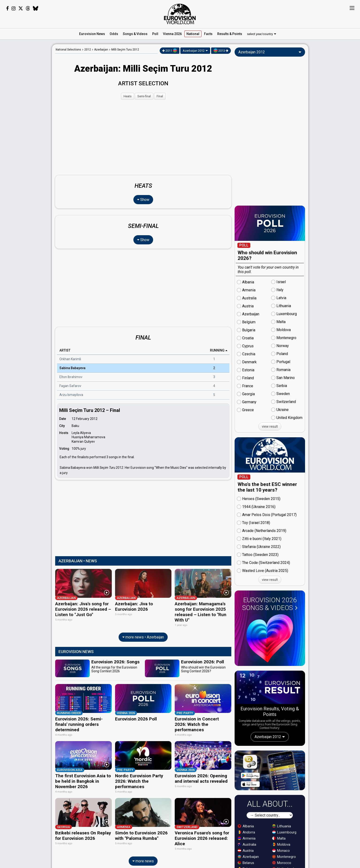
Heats (128, 96)
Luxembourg (284, 832)
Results (230, 34)
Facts (208, 34)
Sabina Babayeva (72, 368)
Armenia (247, 838)
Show (143, 200)
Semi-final (144, 96)
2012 (88, 50)
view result (270, 426)
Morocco (282, 863)
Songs (135, 34)
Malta (279, 838)
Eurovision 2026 (270, 604)
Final (160, 96)
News (92, 34)
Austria (246, 851)
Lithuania (282, 826)
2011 (170, 51)
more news (143, 859)
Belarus (246, 863)
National (193, 34)
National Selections (68, 50)
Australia (247, 845)
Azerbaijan (248, 857)
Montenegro (284, 857)
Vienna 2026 (172, 34)
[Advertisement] (26, 115)
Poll (155, 34)
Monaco (281, 851)
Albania (246, 826)
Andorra (246, 832)
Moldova (281, 845)
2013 (221, 51)
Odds (114, 34)
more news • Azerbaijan (143, 637)
